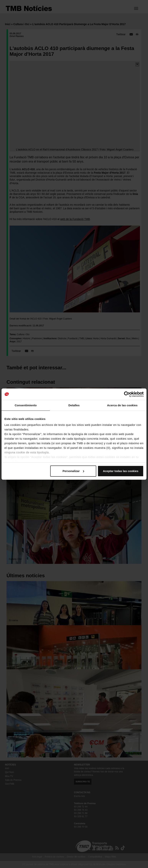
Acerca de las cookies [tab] (122, 405)
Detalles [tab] (74, 405)
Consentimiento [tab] (26, 405)
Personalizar (73, 471)
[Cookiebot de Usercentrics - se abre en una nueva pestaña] (127, 394)
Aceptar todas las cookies (121, 471)
